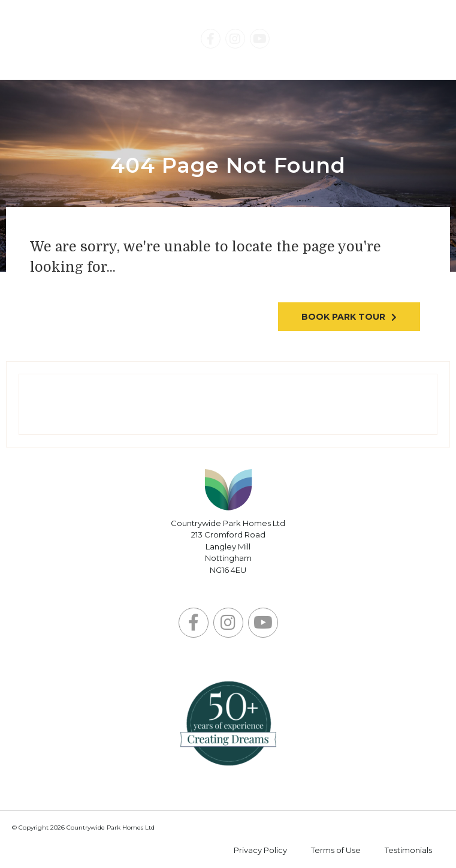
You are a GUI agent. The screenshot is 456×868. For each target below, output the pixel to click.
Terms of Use (336, 850)
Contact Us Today (357, 40)
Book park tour (343, 317)
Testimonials (408, 850)
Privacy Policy (260, 850)
